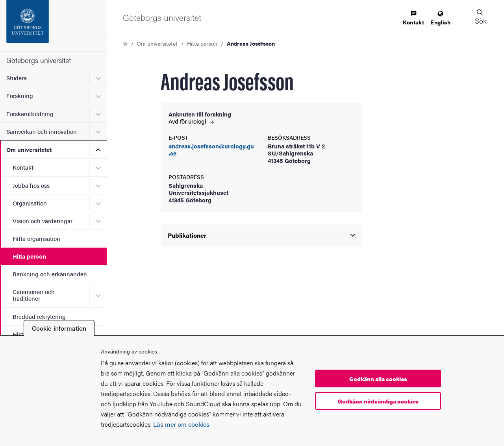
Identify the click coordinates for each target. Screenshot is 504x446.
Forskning (20, 95)
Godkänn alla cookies (378, 379)
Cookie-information (59, 328)
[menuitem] (413, 18)
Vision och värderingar (43, 221)
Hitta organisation (36, 238)
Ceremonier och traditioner (34, 295)
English (440, 18)
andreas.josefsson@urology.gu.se (211, 150)
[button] (480, 17)
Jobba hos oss (31, 185)
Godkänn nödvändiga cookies (378, 401)
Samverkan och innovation (42, 131)
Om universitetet (29, 149)
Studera (17, 78)
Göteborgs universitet (39, 60)
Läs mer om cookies (181, 424)
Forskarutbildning (30, 114)
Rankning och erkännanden (50, 274)
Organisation (30, 203)
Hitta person (29, 256)
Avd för (191, 121)
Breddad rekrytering (39, 316)
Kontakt (23, 167)
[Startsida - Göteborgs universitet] (53, 26)
